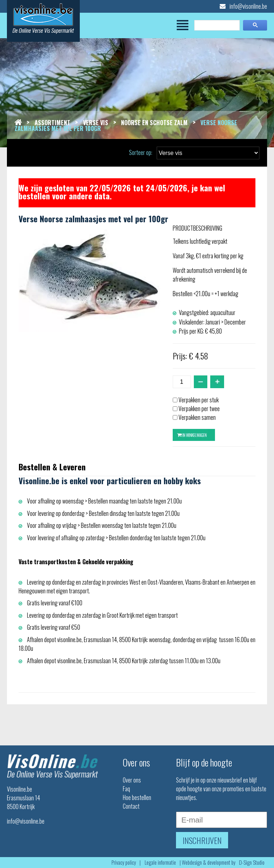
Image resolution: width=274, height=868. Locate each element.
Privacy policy (124, 862)
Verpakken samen (197, 417)
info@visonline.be (243, 6)
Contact (131, 806)
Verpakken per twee (199, 409)
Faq (126, 789)
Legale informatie (160, 862)
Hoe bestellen (137, 797)
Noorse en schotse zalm (154, 123)
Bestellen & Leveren (52, 467)
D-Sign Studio (252, 862)
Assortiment (52, 123)
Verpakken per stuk (199, 400)
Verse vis (96, 123)
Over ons (132, 780)
